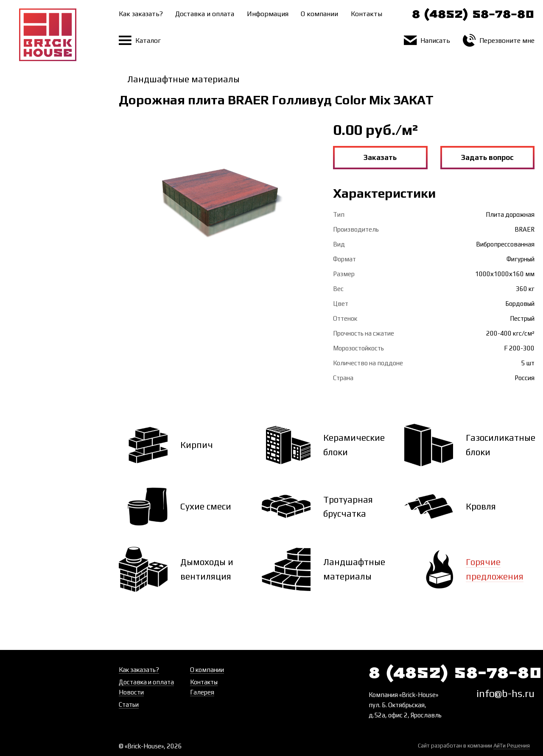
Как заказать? (141, 14)
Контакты (367, 14)
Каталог (140, 41)
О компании (319, 14)
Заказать (380, 157)
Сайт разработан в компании (474, 746)
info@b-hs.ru (505, 693)
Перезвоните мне (499, 41)
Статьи (129, 704)
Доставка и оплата (205, 14)
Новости (131, 692)
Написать (427, 41)
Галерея (202, 692)
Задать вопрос (487, 157)
